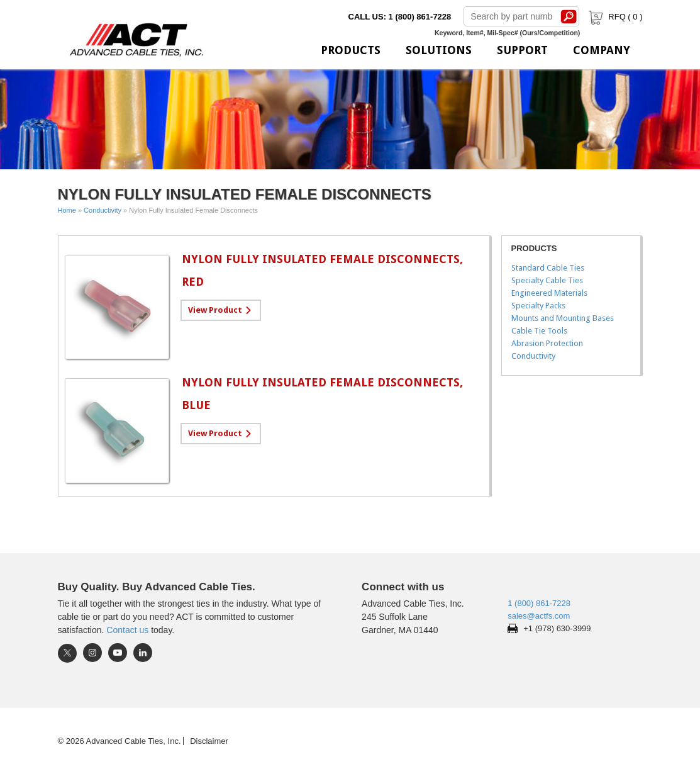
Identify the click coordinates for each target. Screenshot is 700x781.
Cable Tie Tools (539, 331)
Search (569, 16)
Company (602, 50)
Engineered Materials (549, 293)
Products (351, 50)
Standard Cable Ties (548, 268)
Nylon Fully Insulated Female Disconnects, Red (322, 270)
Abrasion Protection (547, 343)
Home (67, 210)
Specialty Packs (538, 306)
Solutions (439, 50)
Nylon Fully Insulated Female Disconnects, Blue (322, 394)
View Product (215, 310)
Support (522, 50)
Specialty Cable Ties (547, 280)
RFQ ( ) (614, 17)
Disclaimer (209, 741)
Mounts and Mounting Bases (563, 318)
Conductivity (103, 210)
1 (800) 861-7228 (539, 603)
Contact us (127, 630)
